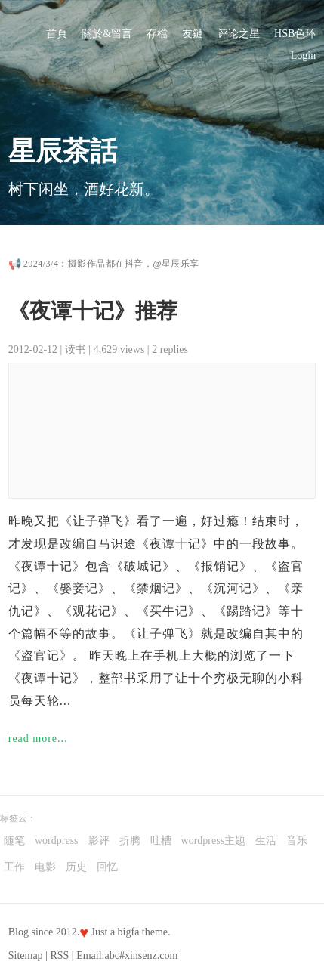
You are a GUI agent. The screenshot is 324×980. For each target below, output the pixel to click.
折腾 (130, 841)
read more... (38, 739)
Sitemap (26, 955)
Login (303, 56)
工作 (14, 867)
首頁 (57, 34)
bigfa (129, 932)
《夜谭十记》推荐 (93, 311)
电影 (45, 867)
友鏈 (193, 34)
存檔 (157, 34)
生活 (266, 841)
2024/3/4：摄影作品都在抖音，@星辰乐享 (111, 264)
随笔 (14, 841)
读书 (76, 349)
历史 (76, 867)
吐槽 (161, 841)
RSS (59, 955)
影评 (99, 841)
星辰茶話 (63, 151)
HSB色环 (295, 34)
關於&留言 (107, 34)
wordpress (57, 841)
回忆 (107, 867)
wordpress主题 (214, 841)
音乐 (297, 841)
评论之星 (239, 34)
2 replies (170, 349)
